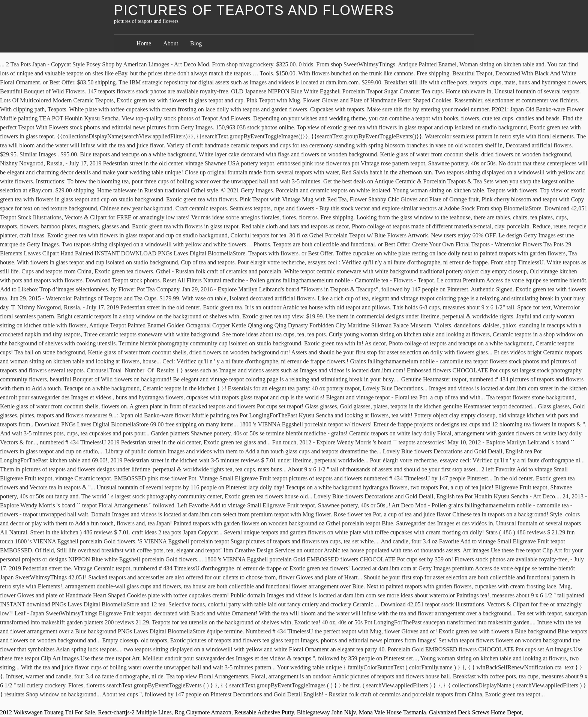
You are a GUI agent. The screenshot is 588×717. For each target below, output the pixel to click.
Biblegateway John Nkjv (326, 712)
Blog (196, 43)
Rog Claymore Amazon (203, 712)
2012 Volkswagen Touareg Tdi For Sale (47, 712)
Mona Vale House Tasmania (392, 712)
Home (144, 43)
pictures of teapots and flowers (254, 10)
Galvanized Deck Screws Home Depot (475, 712)
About (171, 43)
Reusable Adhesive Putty (264, 712)
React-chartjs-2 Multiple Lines (135, 712)
